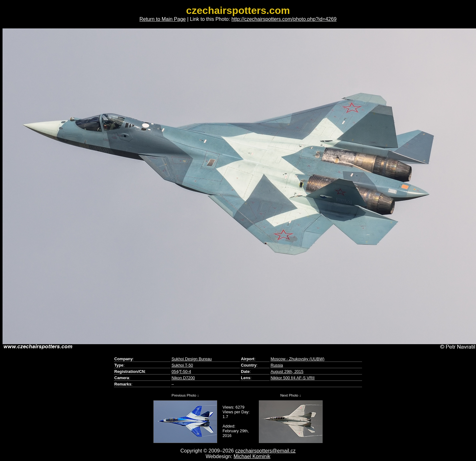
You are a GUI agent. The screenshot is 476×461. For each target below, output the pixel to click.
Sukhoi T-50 (182, 365)
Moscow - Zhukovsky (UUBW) (297, 359)
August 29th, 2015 (287, 371)
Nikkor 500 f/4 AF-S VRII (292, 378)
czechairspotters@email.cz (265, 451)
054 (175, 371)
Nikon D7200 (183, 378)
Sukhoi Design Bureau (191, 359)
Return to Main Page (163, 19)
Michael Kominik (252, 456)
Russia (277, 365)
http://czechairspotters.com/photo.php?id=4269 (284, 19)
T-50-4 (185, 371)
